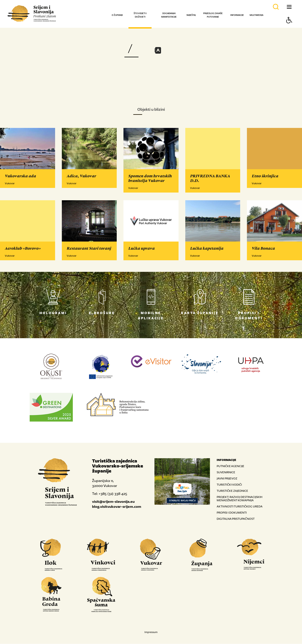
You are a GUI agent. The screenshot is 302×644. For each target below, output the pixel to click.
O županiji (117, 15)
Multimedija (256, 15)
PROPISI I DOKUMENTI (232, 513)
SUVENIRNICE (226, 472)
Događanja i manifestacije (169, 15)
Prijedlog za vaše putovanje (213, 15)
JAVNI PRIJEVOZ (227, 479)
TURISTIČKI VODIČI (229, 485)
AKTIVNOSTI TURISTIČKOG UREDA (240, 507)
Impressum (151, 632)
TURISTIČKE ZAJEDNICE (232, 491)
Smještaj (191, 15)
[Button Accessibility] (289, 27)
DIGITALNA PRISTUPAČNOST (236, 519)
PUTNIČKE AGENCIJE (230, 466)
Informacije (237, 15)
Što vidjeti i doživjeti (140, 15)
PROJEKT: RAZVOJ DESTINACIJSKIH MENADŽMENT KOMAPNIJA (240, 499)
